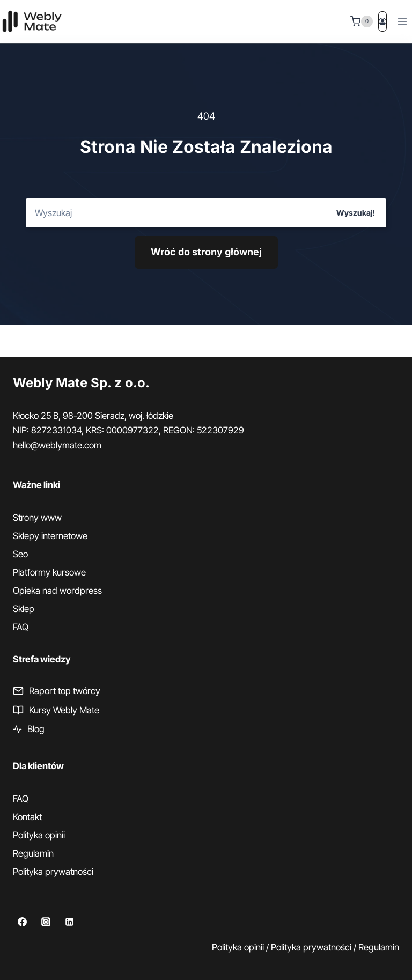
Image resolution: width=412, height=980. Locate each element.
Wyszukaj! (355, 213)
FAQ (21, 627)
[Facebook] (22, 922)
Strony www (37, 518)
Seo (20, 554)
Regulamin (33, 853)
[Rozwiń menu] (402, 21)
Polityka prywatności (53, 872)
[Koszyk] (362, 21)
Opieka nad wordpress (57, 591)
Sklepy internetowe (50, 536)
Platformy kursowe (49, 572)
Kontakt (27, 817)
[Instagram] (46, 922)
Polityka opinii (39, 835)
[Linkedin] (69, 922)
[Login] (382, 21)
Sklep (24, 609)
